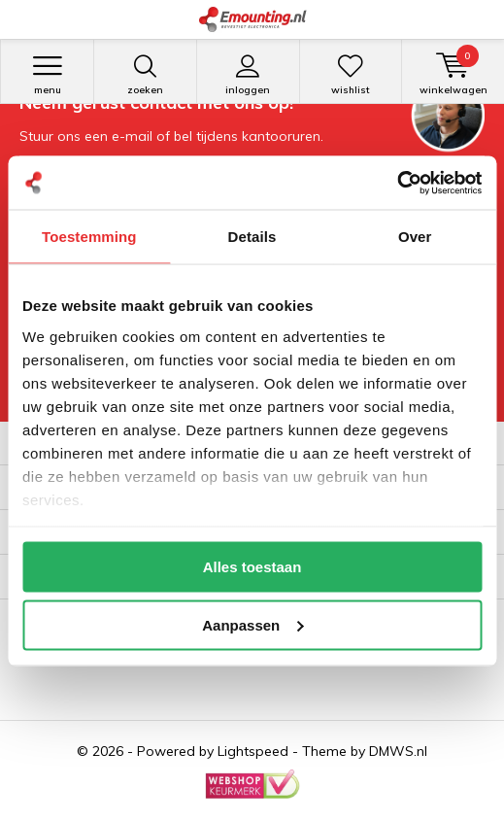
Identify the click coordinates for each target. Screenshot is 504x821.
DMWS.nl (398, 751)
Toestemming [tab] (89, 237)
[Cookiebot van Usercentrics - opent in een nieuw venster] (397, 183)
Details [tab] (252, 237)
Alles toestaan (252, 567)
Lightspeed (253, 751)
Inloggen (248, 75)
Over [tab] (415, 237)
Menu (47, 75)
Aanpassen (252, 624)
